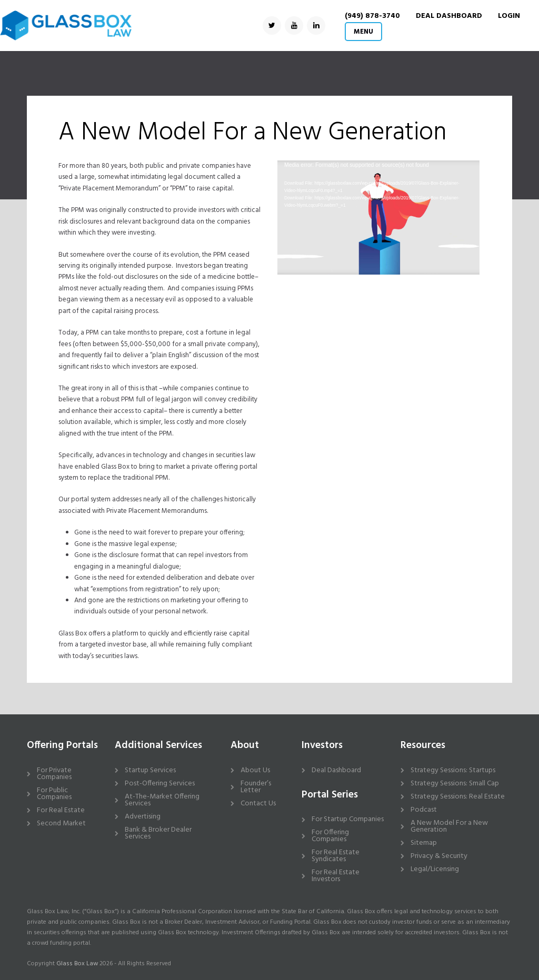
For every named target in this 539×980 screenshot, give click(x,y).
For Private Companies (54, 774)
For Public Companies (54, 794)
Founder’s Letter (256, 787)
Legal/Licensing (435, 869)
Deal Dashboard (336, 770)
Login (509, 16)
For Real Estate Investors (336, 876)
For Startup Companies (348, 819)
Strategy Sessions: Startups (453, 770)
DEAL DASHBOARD (449, 16)
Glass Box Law (77, 964)
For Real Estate (61, 810)
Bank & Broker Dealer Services (158, 833)
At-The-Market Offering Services (162, 800)
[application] (378, 218)
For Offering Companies (330, 836)
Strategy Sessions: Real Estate (458, 797)
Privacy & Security (439, 856)
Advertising (143, 817)
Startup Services (150, 770)
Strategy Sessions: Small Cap (455, 784)
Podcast (424, 810)
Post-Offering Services (160, 784)
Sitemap (424, 843)
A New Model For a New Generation (449, 826)
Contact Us (258, 804)
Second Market (61, 824)
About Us (255, 770)
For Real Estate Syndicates (336, 856)
